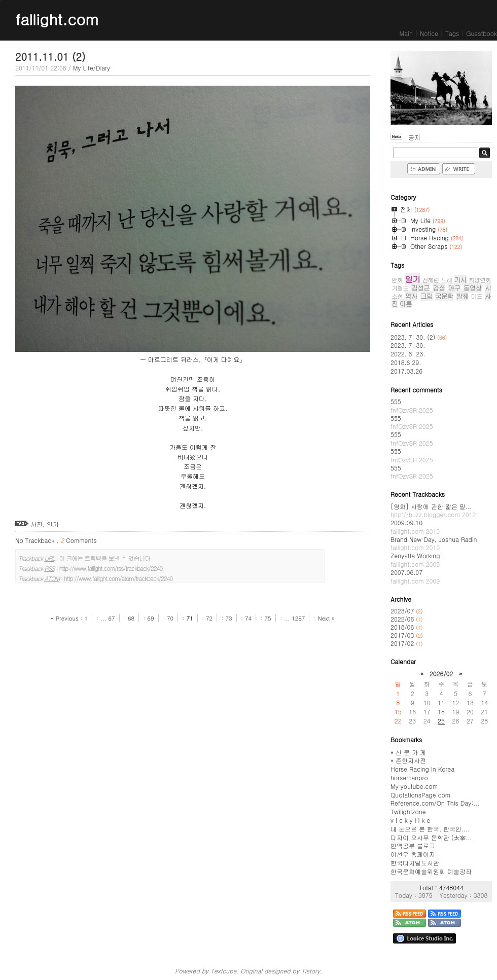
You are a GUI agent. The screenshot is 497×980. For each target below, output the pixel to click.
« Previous (66, 618)
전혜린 (430, 280)
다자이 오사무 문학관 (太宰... (431, 837)
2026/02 (441, 674)
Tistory (311, 971)
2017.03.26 (406, 371)
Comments (78, 540)
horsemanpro (409, 777)
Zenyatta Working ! (417, 560)
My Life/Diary (92, 68)
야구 (454, 288)
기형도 (400, 288)
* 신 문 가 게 (408, 752)
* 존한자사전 (408, 760)
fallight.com (57, 19)
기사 (460, 280)
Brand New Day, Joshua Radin (434, 543)
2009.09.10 (415, 527)
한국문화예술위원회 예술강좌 (431, 871)
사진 (37, 524)
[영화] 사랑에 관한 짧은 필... (433, 511)
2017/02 (403, 643)
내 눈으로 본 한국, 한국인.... (430, 829)
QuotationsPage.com (420, 795)
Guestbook (482, 33)
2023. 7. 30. (408, 345)
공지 (414, 137)
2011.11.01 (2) (50, 57)
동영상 (473, 288)
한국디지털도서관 (415, 863)
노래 (447, 280)
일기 (53, 524)
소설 (397, 296)
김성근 (420, 288)
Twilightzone (408, 811)
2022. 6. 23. (408, 354)
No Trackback (36, 540)
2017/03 (403, 635)
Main (406, 33)
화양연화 (480, 280)
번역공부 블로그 (413, 845)
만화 (397, 280)
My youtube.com (414, 786)
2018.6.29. (406, 362)
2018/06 (403, 627)
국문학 (444, 296)
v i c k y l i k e (410, 820)
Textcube (223, 971)
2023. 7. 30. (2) (419, 337)
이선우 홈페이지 (413, 854)
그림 (427, 296)
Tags (452, 33)
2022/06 (403, 619)
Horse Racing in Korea (422, 769)
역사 (411, 296)
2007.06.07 (415, 576)
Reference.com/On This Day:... (435, 803)
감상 (439, 288)
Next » (326, 618)
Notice (429, 33)
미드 (477, 296)
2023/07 (403, 611)
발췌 (462, 296)
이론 (406, 303)
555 (412, 406)
